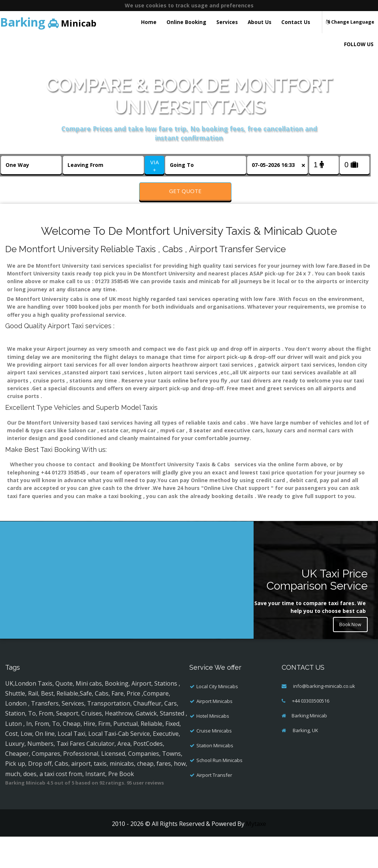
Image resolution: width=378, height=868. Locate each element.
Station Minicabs (215, 768)
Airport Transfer (214, 797)
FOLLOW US (359, 44)
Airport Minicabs (214, 724)
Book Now (348, 649)
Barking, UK (305, 753)
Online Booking (186, 22)
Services (227, 22)
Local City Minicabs (217, 709)
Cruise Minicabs (214, 753)
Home (149, 22)
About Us (260, 22)
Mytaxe (256, 846)
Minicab (48, 22)
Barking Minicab (309, 738)
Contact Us (296, 22)
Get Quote (185, 191)
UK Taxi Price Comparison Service (317, 602)
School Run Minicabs (219, 783)
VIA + (154, 166)
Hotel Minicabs (213, 738)
